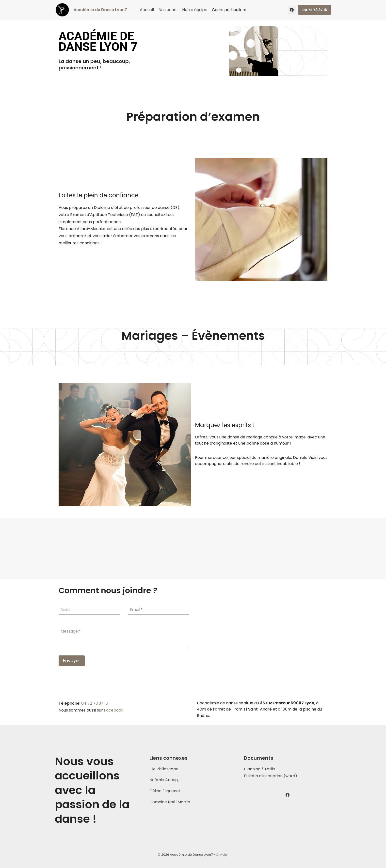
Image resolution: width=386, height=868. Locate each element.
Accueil (147, 10)
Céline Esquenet (165, 791)
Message (70, 631)
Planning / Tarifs (260, 769)
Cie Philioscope (164, 769)
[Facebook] (292, 10)
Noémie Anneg (164, 780)
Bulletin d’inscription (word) (271, 776)
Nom (65, 610)
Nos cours (168, 10)
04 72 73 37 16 (315, 10)
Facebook (114, 710)
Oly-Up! (222, 855)
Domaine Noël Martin (170, 802)
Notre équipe (195, 10)
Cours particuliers (229, 10)
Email (136, 610)
